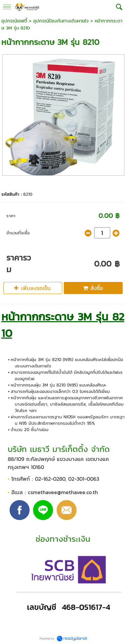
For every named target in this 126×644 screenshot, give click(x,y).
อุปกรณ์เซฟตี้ (14, 21)
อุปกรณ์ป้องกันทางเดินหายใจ (61, 21)
